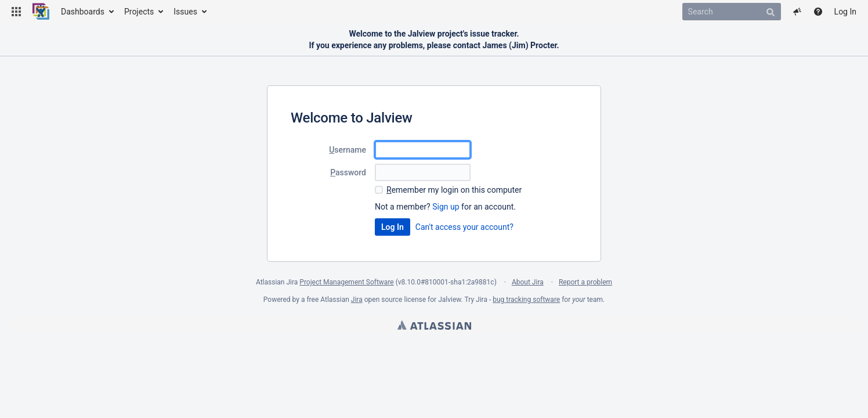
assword (348, 172)
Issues (185, 12)
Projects (139, 12)
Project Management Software (346, 282)
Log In (845, 12)
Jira (357, 300)
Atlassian (434, 325)
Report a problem (585, 282)
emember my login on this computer (454, 190)
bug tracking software (526, 300)
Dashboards (83, 12)
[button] (16, 12)
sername (348, 150)
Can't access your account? (464, 227)
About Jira (528, 282)
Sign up (446, 207)
